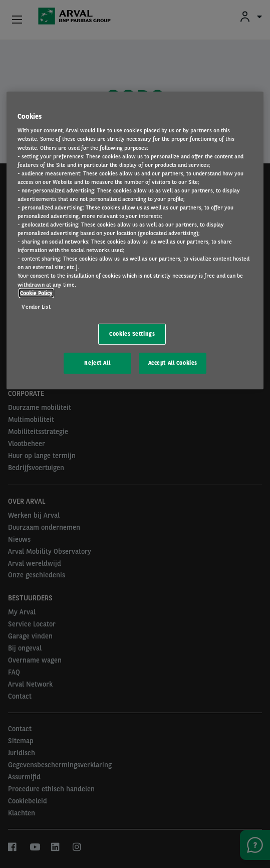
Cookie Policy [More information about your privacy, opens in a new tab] (36, 293)
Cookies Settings (132, 334)
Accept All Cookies (173, 362)
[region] (135, 241)
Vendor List (36, 306)
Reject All (97, 362)
